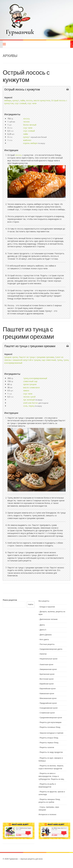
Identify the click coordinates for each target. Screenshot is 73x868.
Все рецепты (44, 601)
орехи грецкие (30, 384)
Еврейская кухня (47, 684)
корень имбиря (30, 143)
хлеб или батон (30, 403)
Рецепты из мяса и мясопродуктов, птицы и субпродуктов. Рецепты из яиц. (52, 776)
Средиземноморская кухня (51, 718)
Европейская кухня (48, 689)
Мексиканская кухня (48, 698)
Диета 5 (43, 630)
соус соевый (20, 103)
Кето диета (44, 639)
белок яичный (30, 125)
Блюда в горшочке (47, 607)
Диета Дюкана (46, 635)
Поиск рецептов (10, 600)
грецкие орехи (11, 357)
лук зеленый (29, 400)
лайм (22, 100)
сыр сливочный (49, 360)
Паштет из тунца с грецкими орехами (28, 333)
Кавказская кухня (47, 693)
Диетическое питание (49, 619)
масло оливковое (31, 387)
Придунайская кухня (48, 703)
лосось (29, 100)
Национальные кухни (48, 659)
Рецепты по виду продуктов (51, 752)
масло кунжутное (42, 100)
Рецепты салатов (47, 747)
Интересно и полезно (47, 814)
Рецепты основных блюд (50, 727)
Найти (31, 604)
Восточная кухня (47, 679)
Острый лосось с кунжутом (26, 76)
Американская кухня (48, 669)
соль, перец (29, 406)
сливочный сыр (30, 381)
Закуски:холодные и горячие (51, 733)
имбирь (8, 100)
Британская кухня (47, 674)
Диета (42, 625)
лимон (26, 390)
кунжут (16, 100)
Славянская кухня (47, 713)
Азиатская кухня (46, 664)
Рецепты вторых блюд (49, 738)
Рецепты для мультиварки (51, 722)
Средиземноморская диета (51, 649)
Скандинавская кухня (49, 708)
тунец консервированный (35, 378)
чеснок (26, 122)
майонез (27, 140)
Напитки (43, 654)
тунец (60, 360)
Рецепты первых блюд (49, 743)
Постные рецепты (47, 644)
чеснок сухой (29, 397)
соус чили (32, 103)
